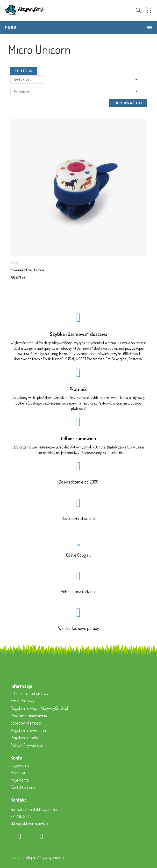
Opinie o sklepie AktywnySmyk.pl (37, 857)
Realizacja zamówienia (29, 715)
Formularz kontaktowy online (34, 809)
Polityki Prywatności (27, 745)
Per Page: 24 (22, 91)
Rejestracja (19, 772)
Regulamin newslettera (29, 730)
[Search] (139, 11)
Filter (24, 71)
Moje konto (20, 780)
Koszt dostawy (22, 700)
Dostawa (135, 359)
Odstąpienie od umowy (29, 693)
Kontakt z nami (23, 787)
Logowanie (20, 765)
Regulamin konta (24, 737)
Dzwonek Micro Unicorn (27, 270)
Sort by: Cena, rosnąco (29, 79)
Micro (14, 262)
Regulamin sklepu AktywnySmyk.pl (39, 708)
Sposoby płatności (26, 723)
